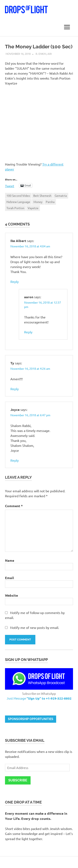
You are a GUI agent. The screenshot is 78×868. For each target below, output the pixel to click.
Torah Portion (15, 208)
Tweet (10, 185)
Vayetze (33, 208)
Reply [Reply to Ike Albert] (15, 281)
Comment (14, 506)
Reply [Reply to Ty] (15, 389)
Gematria (61, 196)
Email (9, 578)
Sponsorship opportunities (31, 719)
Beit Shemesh (42, 196)
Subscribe (18, 780)
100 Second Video (18, 196)
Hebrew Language (18, 202)
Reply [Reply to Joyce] (15, 460)
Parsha (50, 202)
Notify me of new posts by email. (35, 627)
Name (10, 560)
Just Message (39, 698)
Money (38, 202)
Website (11, 595)
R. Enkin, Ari (44, 54)
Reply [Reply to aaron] (28, 332)
